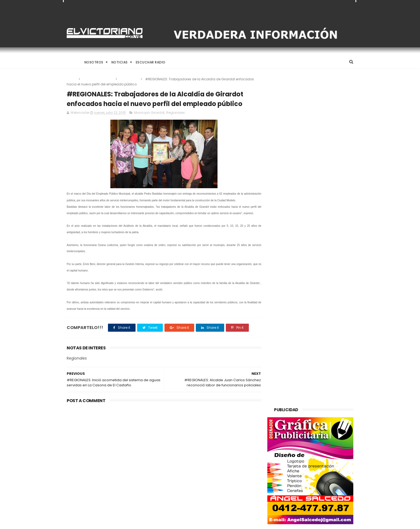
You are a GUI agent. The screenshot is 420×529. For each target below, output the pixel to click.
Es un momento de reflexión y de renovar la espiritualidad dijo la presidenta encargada (224, 495)
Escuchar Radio (151, 62)
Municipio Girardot (98, 79)
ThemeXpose (97, 522)
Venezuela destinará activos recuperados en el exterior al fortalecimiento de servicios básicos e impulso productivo (111, 445)
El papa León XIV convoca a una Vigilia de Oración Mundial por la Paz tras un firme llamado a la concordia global (224, 442)
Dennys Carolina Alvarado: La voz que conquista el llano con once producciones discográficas (222, 470)
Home (72, 62)
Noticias (120, 62)
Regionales (129, 79)
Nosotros (94, 62)
